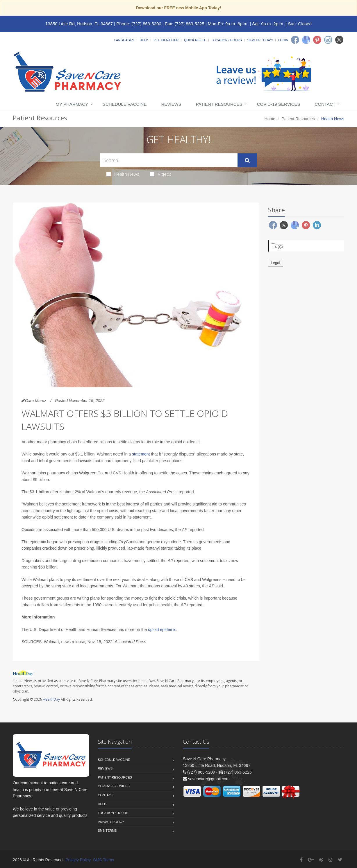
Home (270, 119)
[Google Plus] (311, 860)
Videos (161, 174)
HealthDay (51, 699)
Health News (123, 174)
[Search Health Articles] (169, 160)
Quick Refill (195, 40)
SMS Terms (107, 831)
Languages (124, 40)
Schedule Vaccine (125, 104)
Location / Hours (226, 40)
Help (144, 40)
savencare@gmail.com (209, 779)
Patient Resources (219, 104)
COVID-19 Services (279, 104)
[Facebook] (295, 40)
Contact (325, 104)
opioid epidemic (162, 630)
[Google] (306, 40)
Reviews (171, 104)
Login (283, 40)
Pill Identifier (166, 40)
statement (141, 454)
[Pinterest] (317, 40)
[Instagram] (328, 40)
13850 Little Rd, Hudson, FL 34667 (79, 24)
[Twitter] (339, 40)
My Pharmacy (72, 104)
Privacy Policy (111, 822)
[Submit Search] (247, 160)
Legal (276, 263)
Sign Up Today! (260, 40)
